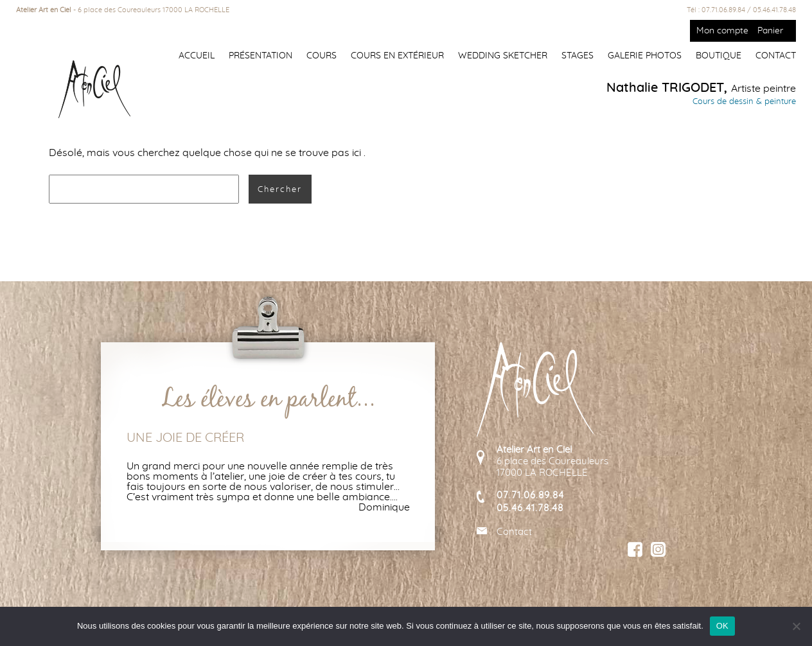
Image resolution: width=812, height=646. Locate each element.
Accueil (197, 56)
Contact (776, 56)
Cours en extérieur (397, 56)
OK (722, 626)
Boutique (719, 56)
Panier (770, 31)
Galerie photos (645, 56)
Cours (322, 56)
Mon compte (722, 31)
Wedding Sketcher (503, 56)
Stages (578, 56)
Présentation (260, 56)
